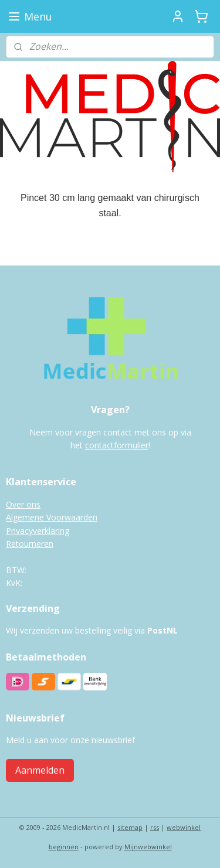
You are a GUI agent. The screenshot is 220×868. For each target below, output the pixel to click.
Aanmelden (40, 770)
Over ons (23, 504)
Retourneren (30, 544)
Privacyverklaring (38, 531)
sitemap (130, 827)
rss (155, 827)
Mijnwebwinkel (148, 847)
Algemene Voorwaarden (52, 517)
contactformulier (117, 445)
